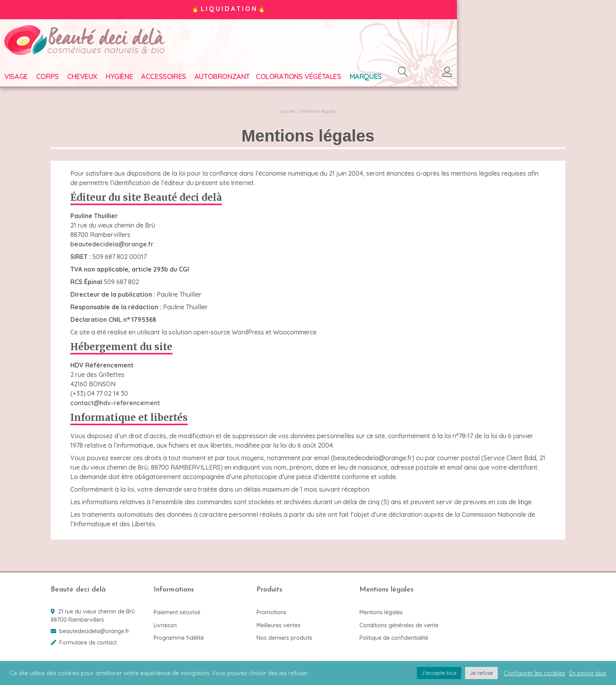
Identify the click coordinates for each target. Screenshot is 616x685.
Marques (412, 78)
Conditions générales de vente (399, 625)
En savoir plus (588, 673)
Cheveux (129, 78)
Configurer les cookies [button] (534, 673)
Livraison (165, 625)
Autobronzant (269, 78)
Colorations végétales (345, 78)
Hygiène (166, 78)
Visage (62, 78)
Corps (94, 78)
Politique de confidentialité (394, 638)
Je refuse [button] (481, 673)
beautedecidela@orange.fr (112, 246)
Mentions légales (381, 612)
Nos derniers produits (284, 638)
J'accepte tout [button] (439, 673)
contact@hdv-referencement (115, 405)
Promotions (271, 612)
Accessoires (210, 78)
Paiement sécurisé (177, 612)
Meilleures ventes (279, 625)
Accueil (288, 113)
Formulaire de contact (88, 643)
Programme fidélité (179, 638)
